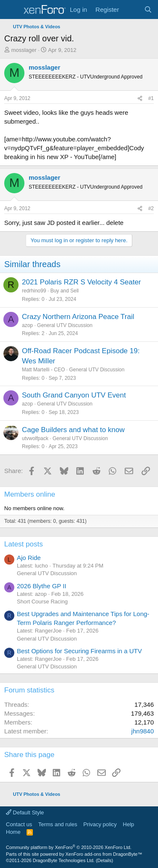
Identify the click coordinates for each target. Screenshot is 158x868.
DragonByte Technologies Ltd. (64, 860)
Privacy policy (100, 824)
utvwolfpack (35, 438)
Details (104, 860)
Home (13, 832)
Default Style (25, 813)
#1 (151, 98)
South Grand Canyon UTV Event (74, 395)
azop (27, 325)
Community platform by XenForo (69, 847)
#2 (151, 208)
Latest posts (24, 544)
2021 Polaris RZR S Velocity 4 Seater (82, 282)
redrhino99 (34, 291)
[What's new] (131, 9)
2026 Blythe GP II (42, 586)
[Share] (140, 99)
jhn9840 (143, 731)
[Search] (148, 9)
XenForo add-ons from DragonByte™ (104, 854)
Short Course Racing (42, 602)
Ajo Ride (29, 558)
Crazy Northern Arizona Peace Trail (78, 317)
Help (129, 824)
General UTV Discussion (65, 325)
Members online (30, 494)
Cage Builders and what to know (73, 430)
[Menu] (12, 10)
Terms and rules (58, 824)
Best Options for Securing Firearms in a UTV (79, 651)
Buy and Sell (64, 291)
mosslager (24, 50)
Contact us (19, 824)
